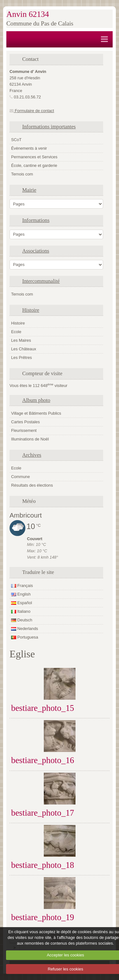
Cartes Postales (25, 422)
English (21, 594)
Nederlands (25, 629)
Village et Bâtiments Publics (36, 413)
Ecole (16, 332)
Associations (36, 251)
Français (22, 586)
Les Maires (21, 340)
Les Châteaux (24, 349)
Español (22, 603)
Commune (20, 477)
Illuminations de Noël (30, 439)
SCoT (16, 140)
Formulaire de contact (32, 111)
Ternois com (22, 174)
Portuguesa (25, 637)
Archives (32, 455)
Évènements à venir (29, 148)
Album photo (36, 400)
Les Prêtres (21, 358)
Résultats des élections (32, 485)
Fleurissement (24, 430)
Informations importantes (49, 127)
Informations (36, 220)
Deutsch (22, 620)
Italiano (21, 611)
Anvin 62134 (28, 14)
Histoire (31, 310)
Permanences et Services (34, 157)
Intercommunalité (41, 281)
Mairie (29, 190)
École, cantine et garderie (34, 165)
